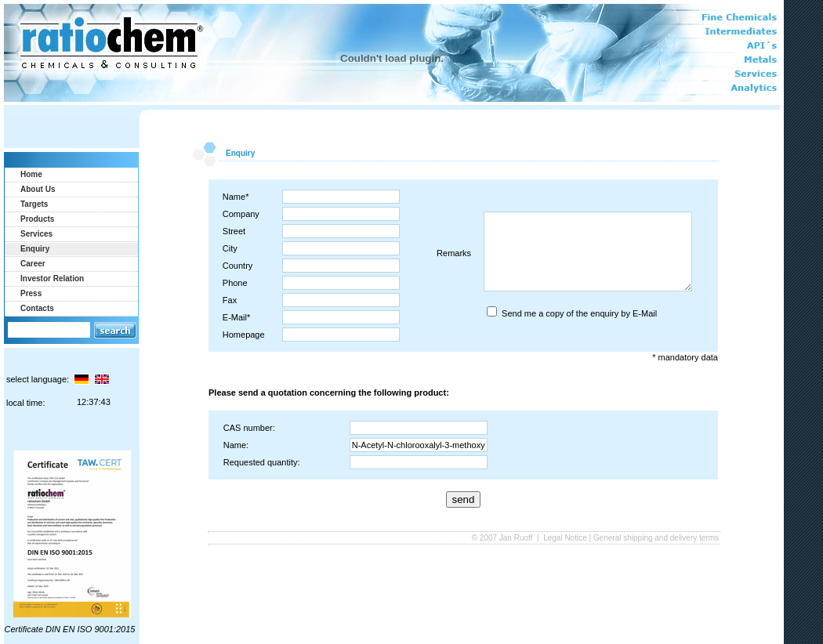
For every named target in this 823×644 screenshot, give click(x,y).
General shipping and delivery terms (656, 538)
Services (36, 234)
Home (31, 174)
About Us (38, 189)
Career (33, 264)
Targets (34, 204)
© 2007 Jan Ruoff (504, 538)
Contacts (37, 308)
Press (31, 293)
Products (37, 219)
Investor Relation (52, 279)
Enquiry (35, 249)
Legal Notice (565, 538)
